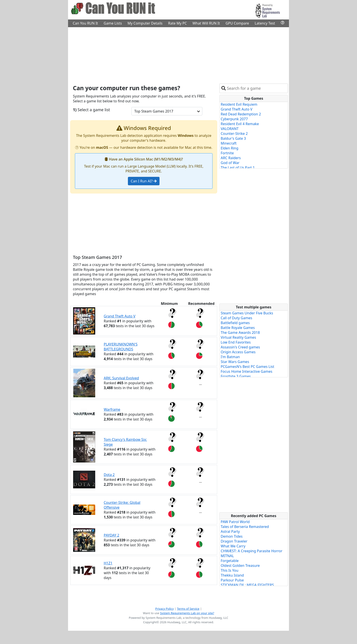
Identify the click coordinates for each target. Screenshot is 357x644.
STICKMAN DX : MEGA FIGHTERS (247, 585)
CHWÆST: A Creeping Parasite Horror (252, 551)
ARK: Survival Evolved (121, 378)
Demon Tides (232, 536)
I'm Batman (230, 357)
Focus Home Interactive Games (247, 371)
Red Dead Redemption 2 (241, 114)
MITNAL (227, 556)
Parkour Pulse (232, 580)
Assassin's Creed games (240, 347)
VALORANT (230, 129)
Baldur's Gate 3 (233, 138)
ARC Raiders (231, 158)
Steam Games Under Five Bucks (247, 313)
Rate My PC (178, 23)
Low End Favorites (236, 342)
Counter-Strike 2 (234, 134)
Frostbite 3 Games (236, 376)
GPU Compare (237, 23)
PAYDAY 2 (112, 535)
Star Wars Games (235, 362)
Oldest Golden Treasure (240, 566)
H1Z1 (108, 563)
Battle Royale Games (238, 328)
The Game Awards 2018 (240, 333)
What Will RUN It (206, 23)
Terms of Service (188, 609)
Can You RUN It (85, 23)
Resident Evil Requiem (239, 104)
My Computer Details (145, 23)
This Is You (230, 570)
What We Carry (233, 546)
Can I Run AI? (144, 181)
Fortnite (227, 153)
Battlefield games (235, 323)
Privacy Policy (165, 609)
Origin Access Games (238, 352)
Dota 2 (109, 475)
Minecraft (229, 143)
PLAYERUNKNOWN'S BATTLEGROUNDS (121, 347)
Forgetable (230, 561)
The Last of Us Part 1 (238, 168)
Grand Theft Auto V (120, 316)
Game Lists (113, 23)
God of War (230, 163)
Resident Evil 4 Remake (240, 124)
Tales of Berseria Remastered (245, 527)
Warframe (112, 409)
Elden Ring (230, 148)
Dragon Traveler (234, 541)
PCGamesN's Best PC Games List (247, 367)
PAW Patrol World (235, 522)
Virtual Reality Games (238, 337)
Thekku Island (232, 575)
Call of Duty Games (236, 318)
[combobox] (256, 88)
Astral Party (230, 531)
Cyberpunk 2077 (234, 119)
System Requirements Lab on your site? (187, 613)
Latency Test (265, 23)
